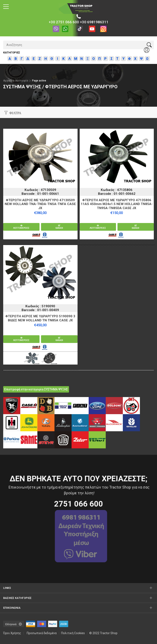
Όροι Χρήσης (12, 633)
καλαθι (59, 227)
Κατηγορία (22, 81)
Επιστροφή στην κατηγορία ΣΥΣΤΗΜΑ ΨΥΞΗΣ (36, 389)
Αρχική (7, 81)
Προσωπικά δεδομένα (42, 633)
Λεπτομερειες (21, 227)
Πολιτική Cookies (73, 633)
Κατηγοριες (12, 52)
